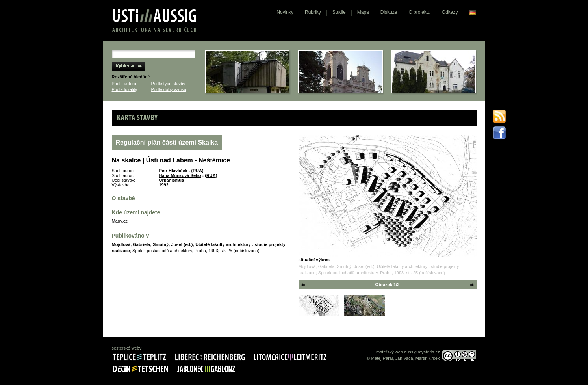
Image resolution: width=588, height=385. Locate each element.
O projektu (419, 12)
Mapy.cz (120, 221)
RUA (197, 171)
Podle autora (124, 84)
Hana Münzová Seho (180, 175)
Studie (339, 12)
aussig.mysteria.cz (422, 352)
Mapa (363, 12)
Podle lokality (125, 89)
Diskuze (389, 12)
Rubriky (313, 12)
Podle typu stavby (168, 84)
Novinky (285, 12)
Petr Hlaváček (173, 171)
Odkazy (450, 12)
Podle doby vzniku (169, 89)
